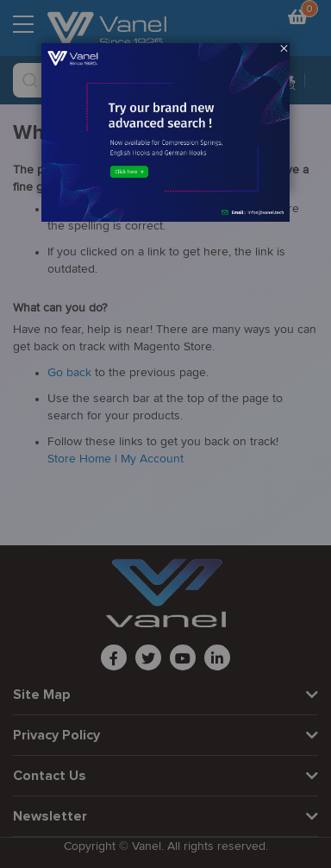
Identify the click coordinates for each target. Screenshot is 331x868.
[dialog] (165, 434)
